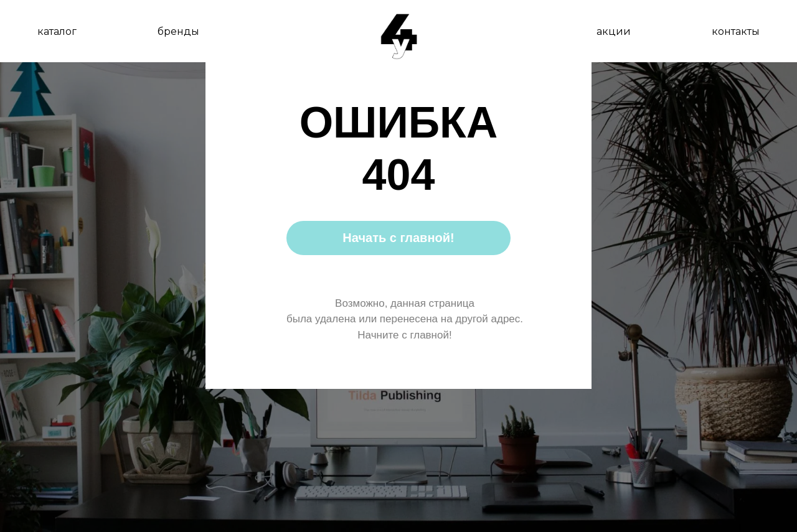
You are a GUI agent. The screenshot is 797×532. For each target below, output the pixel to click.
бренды (178, 31)
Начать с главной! (398, 238)
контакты (736, 31)
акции (614, 31)
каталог (57, 31)
